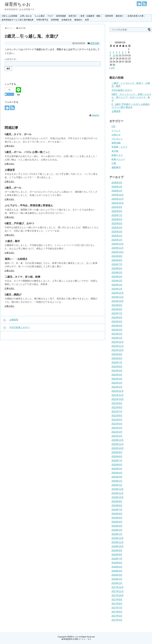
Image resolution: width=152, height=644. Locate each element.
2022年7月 (117, 362)
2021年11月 (118, 395)
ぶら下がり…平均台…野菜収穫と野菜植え (29, 206)
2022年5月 (117, 371)
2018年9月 (117, 550)
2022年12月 (118, 342)
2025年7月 (117, 215)
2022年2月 (117, 383)
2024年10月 (118, 252)
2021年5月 (117, 420)
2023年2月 (117, 334)
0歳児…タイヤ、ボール (18, 134)
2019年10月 (118, 497)
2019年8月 (117, 506)
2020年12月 (118, 440)
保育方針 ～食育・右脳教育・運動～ (85, 16)
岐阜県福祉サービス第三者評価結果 (18, 20)
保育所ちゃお (18, 4)
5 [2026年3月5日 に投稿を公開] (120, 52)
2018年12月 (118, 538)
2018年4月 (117, 571)
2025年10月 (118, 203)
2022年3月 (117, 379)
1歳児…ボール (13, 188)
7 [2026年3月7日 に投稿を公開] (126, 52)
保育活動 (95, 43)
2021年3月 (117, 428)
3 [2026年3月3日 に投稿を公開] (113, 52)
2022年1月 (117, 387)
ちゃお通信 (40, 16)
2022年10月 (118, 350)
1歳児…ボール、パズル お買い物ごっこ (27, 152)
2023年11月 (118, 297)
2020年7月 (117, 461)
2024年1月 (117, 289)
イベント (116, 131)
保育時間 (109, 16)
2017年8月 (117, 604)
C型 (114, 127)
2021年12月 (118, 391)
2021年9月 (117, 403)
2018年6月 (117, 563)
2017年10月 (118, 595)
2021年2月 (117, 432)
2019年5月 (117, 518)
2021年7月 (117, 412)
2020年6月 (117, 465)
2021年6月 (117, 416)
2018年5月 (117, 567)
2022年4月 (117, 375)
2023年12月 (118, 293)
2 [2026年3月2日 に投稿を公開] (110, 52)
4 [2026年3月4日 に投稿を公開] (116, 52)
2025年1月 (117, 240)
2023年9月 (117, 305)
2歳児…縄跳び (13, 295)
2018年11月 (118, 542)
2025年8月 (117, 211)
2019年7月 (117, 510)
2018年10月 (118, 546)
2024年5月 (117, 273)
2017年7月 (117, 608)
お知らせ (116, 135)
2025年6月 (117, 219)
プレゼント (117, 139)
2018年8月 (117, 555)
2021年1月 (117, 436)
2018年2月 (117, 579)
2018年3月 (117, 575)
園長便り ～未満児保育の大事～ (131, 16)
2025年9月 (117, 207)
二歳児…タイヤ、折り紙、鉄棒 (22, 277)
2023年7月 (117, 313)
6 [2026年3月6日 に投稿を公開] (123, 52)
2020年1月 (117, 485)
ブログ (50, 16)
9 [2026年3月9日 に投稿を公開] (110, 55)
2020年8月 (117, 456)
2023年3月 (117, 330)
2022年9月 (117, 354)
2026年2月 (117, 187)
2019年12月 (118, 489)
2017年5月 (117, 616)
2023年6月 (117, 317)
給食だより (117, 155)
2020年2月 (117, 481)
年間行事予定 (42, 20)
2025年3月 (117, 232)
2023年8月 (117, 309)
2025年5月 (117, 223)
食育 (87, 20)
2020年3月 (117, 477)
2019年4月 (117, 522)
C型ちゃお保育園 (9, 16)
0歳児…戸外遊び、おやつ (19, 223)
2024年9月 (117, 256)
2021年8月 (117, 407)
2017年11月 (118, 591)
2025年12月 (118, 195)
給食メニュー (118, 159)
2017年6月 (117, 612)
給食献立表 (67, 20)
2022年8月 (117, 358)
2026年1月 (117, 191)
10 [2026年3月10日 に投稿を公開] (114, 55)
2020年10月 (118, 448)
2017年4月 (117, 620)
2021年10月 (118, 399)
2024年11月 (118, 248)
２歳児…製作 (12, 241)
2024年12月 (118, 244)
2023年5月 (117, 322)
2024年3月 (117, 281)
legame (95, 115)
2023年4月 (117, 326)
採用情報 (55, 20)
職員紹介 (78, 20)
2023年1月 (117, 338)
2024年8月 (117, 260)
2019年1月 (117, 534)
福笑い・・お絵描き (16, 259)
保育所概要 (61, 16)
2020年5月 (117, 469)
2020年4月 (117, 473)
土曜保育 (10, 170)
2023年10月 (118, 301)
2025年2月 (117, 236)
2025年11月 (118, 199)
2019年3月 (117, 526)
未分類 (115, 151)
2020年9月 (117, 452)
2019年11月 (118, 493)
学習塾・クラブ (119, 147)
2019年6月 (117, 514)
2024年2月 (117, 285)
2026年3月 (117, 183)
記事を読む (10, 146)
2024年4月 (117, 277)
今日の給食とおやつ (16, 328)
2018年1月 (117, 583)
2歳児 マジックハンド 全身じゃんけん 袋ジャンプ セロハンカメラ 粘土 (131, 97)
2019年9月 (117, 501)
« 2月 (112, 68)
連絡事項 (116, 167)
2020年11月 (118, 444)
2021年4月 (117, 424)
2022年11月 (118, 346)
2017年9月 (117, 600)
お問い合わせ (26, 16)
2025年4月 (117, 228)
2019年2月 (117, 530)
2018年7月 (117, 559)
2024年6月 (117, 268)
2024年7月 (117, 264)
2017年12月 (118, 587)
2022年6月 (117, 367)
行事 (114, 163)
